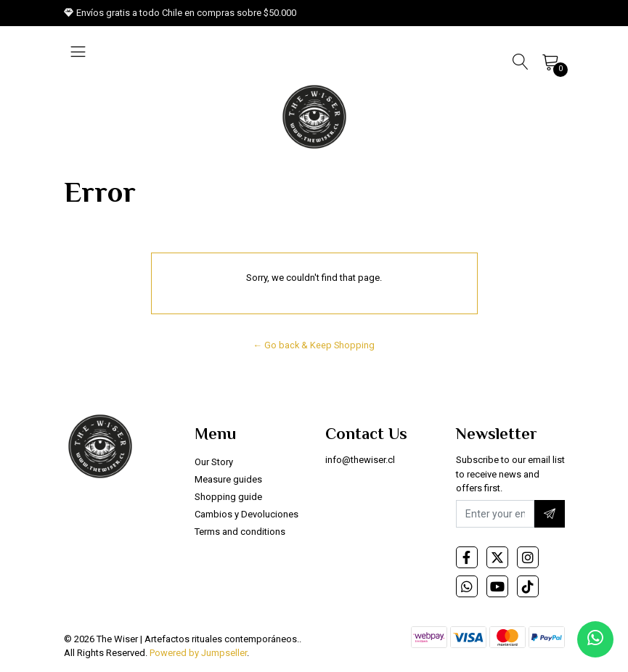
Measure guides (228, 479)
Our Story (214, 462)
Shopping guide (228, 497)
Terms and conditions (240, 532)
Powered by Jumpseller (198, 653)
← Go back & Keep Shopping (314, 345)
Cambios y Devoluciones (246, 514)
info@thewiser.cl (360, 460)
